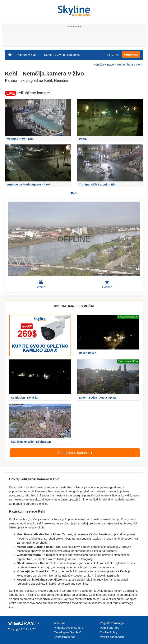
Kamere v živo (28, 55)
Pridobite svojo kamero (69, 628)
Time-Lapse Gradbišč (68, 632)
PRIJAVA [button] (113, 55)
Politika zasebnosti (112, 637)
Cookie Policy (109, 632)
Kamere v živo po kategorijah (64, 55)
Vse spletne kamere (75, 453)
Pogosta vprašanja (112, 623)
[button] (98, 55)
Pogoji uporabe (110, 628)
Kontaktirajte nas (65, 637)
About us (60, 623)
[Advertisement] (73, 38)
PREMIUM (131, 55)
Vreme (41, 284)
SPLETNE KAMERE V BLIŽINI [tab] (74, 306)
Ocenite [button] (107, 284)
